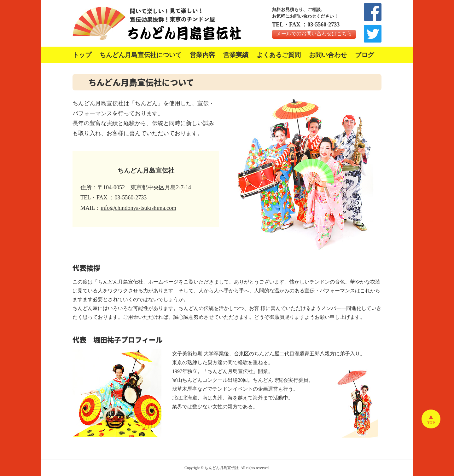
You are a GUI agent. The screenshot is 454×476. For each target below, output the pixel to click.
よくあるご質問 (279, 55)
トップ (82, 55)
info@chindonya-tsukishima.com (138, 208)
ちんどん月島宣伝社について (141, 55)
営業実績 (236, 55)
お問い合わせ (328, 55)
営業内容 (202, 55)
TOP (431, 423)
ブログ (364, 55)
